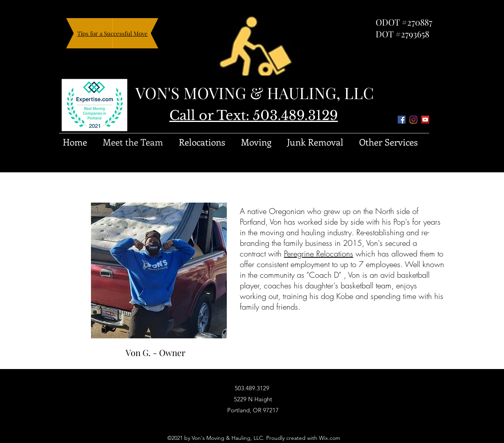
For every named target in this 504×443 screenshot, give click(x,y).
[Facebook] (402, 120)
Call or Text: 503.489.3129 (254, 115)
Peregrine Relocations (319, 254)
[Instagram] (413, 120)
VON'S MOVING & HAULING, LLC (255, 93)
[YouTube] (425, 120)
